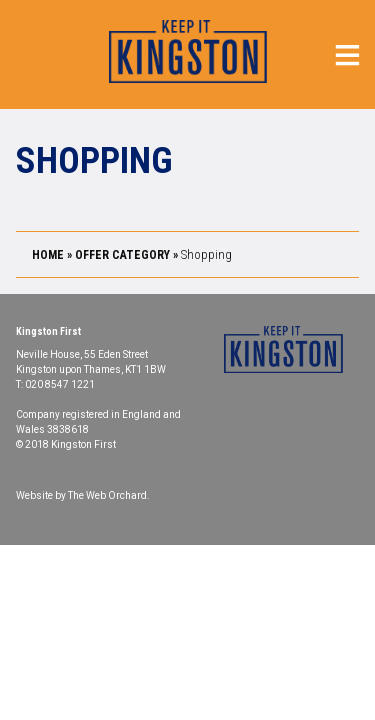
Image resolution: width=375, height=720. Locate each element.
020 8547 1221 (60, 384)
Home (48, 255)
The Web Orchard (107, 495)
